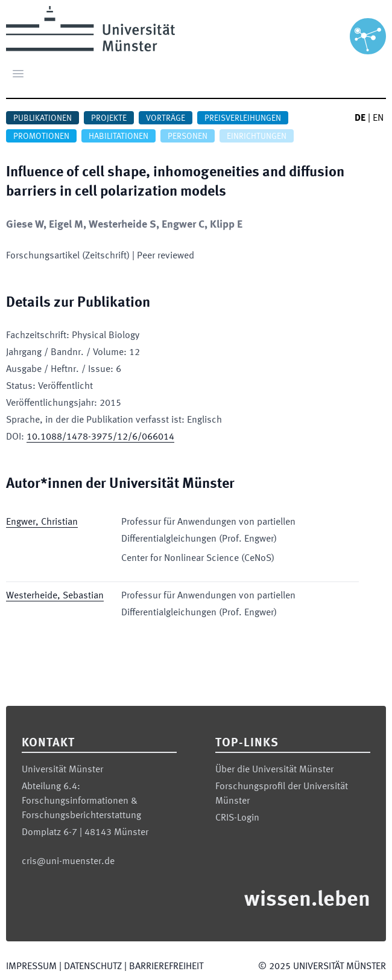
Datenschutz (93, 967)
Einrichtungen (257, 136)
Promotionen (41, 136)
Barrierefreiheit (166, 967)
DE (360, 118)
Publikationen (43, 118)
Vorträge (166, 118)
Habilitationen (119, 136)
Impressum (31, 967)
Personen (188, 136)
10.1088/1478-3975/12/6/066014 (100, 437)
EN (378, 118)
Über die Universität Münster (274, 770)
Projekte (109, 118)
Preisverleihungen (243, 118)
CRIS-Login (237, 818)
